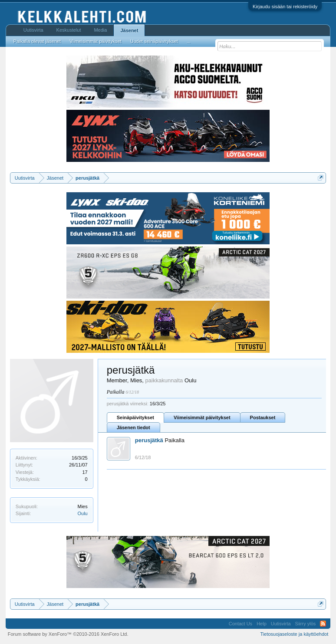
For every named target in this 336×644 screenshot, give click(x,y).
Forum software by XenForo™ (68, 634)
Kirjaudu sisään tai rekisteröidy (285, 7)
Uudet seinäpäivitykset (154, 41)
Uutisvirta (33, 30)
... (189, 41)
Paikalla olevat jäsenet (37, 41)
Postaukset (263, 417)
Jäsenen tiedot (133, 427)
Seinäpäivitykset (135, 417)
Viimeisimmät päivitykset (202, 417)
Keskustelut (69, 30)
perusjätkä (149, 440)
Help (262, 624)
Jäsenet (129, 30)
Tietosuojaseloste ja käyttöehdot (295, 634)
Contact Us (240, 624)
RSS (323, 624)
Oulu (82, 513)
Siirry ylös (306, 624)
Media (100, 30)
